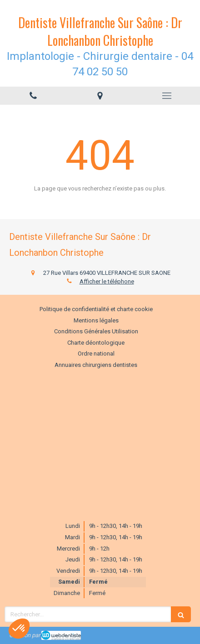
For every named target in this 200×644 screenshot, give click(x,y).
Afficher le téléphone (107, 281)
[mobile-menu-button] (167, 96)
